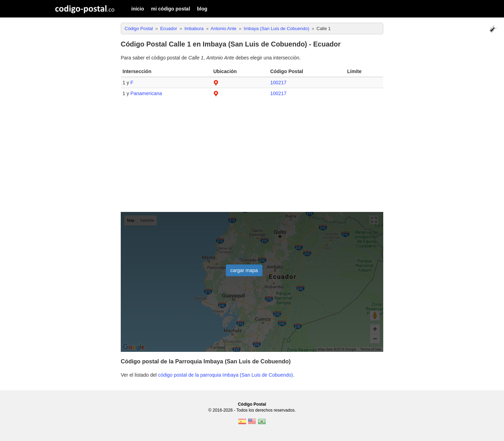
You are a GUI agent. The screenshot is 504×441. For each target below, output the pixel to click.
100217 (278, 83)
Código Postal (252, 404)
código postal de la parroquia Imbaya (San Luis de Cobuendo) (226, 375)
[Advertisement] (252, 158)
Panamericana (146, 93)
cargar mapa (244, 270)
